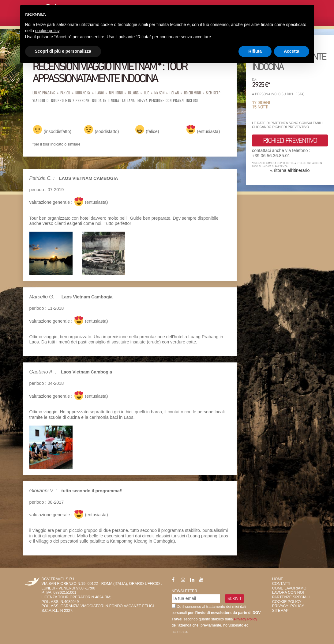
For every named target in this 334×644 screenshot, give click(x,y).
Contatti (281, 584)
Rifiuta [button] (255, 51)
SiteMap (280, 611)
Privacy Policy (246, 619)
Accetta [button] (292, 51)
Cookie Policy (287, 602)
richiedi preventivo (290, 140)
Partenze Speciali (291, 597)
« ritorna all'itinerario (290, 170)
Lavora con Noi (288, 593)
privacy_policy (288, 606)
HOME (278, 579)
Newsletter (185, 591)
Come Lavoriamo (289, 588)
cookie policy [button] (47, 31)
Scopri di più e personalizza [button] (63, 51)
